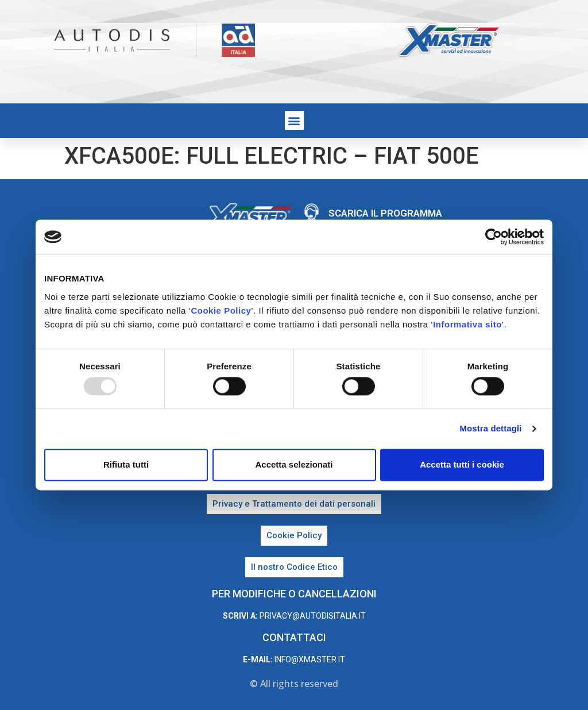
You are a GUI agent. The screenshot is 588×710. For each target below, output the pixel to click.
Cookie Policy (221, 310)
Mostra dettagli (490, 429)
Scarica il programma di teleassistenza (385, 219)
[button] (294, 120)
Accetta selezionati (294, 464)
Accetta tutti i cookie (462, 464)
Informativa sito (467, 324)
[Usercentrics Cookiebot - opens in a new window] (494, 237)
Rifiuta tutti (126, 464)
